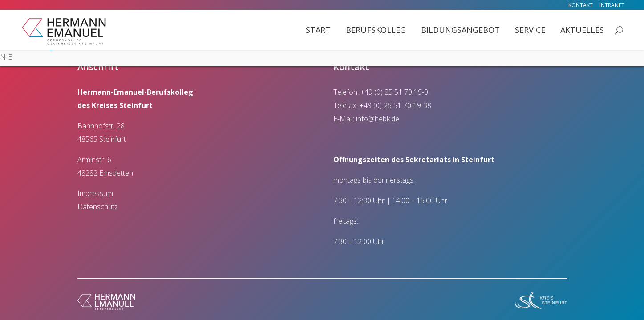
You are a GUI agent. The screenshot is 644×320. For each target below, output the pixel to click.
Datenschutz (98, 207)
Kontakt (581, 5)
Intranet (612, 5)
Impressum (95, 193)
